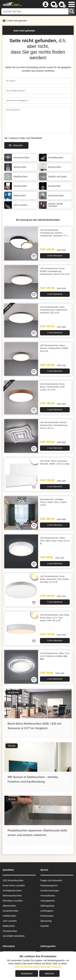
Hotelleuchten (9, 916)
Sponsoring (46, 921)
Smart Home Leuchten (14, 885)
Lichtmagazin (47, 911)
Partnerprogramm (49, 885)
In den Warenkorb (55, 256)
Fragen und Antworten (51, 880)
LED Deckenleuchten (13, 880)
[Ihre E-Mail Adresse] (38, 91)
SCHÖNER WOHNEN (14, 936)
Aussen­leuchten (11, 911)
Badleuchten (9, 926)
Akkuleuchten (9, 906)
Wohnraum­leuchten (12, 896)
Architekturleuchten (12, 891)
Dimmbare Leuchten (13, 901)
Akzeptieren (27, 974)
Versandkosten (48, 896)
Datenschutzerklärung (25, 967)
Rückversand (47, 916)
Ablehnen (49, 974)
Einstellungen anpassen (50, 967)
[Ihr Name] (38, 81)
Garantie (45, 926)
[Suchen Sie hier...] (35, 11)
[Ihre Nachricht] (38, 120)
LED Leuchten (10, 921)
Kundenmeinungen (50, 891)
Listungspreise (48, 901)
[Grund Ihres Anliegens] (38, 101)
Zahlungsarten (48, 906)
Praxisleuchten (10, 931)
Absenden (18, 145)
